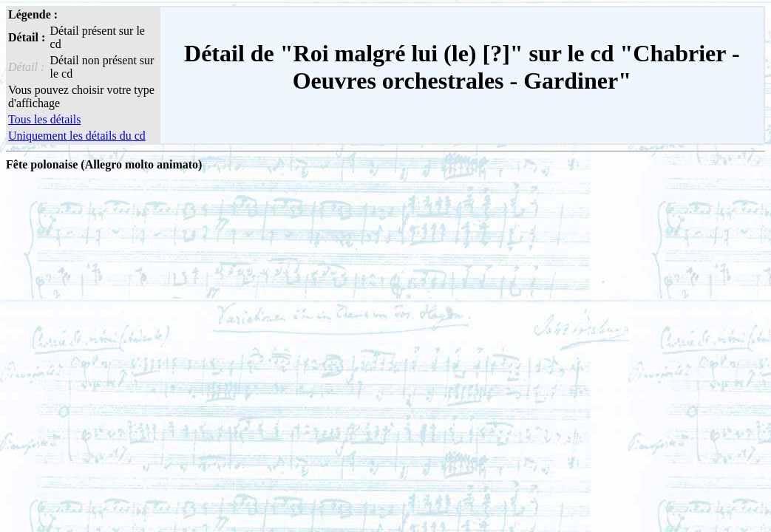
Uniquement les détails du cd (77, 136)
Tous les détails (44, 119)
